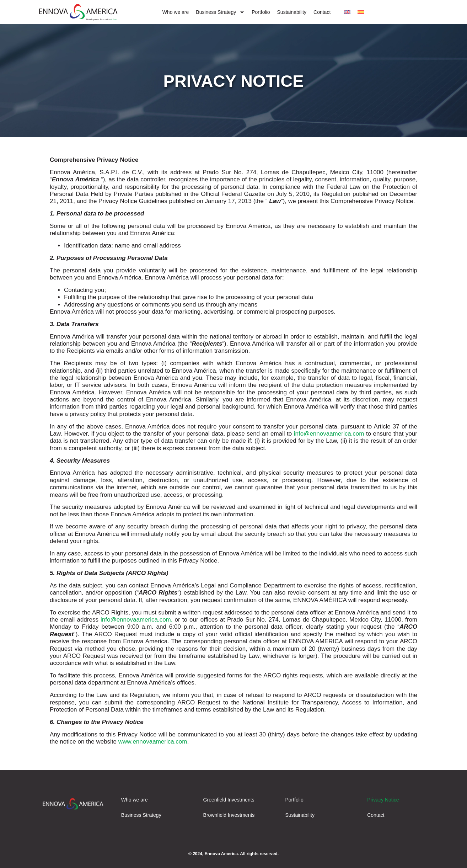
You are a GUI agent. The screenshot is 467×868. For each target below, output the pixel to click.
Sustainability (292, 12)
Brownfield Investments (229, 815)
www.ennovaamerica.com (153, 742)
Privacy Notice (383, 800)
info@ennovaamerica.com (329, 434)
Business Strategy (220, 12)
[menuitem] (347, 12)
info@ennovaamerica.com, (136, 620)
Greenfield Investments (229, 800)
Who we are (176, 12)
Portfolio (261, 12)
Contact (322, 12)
